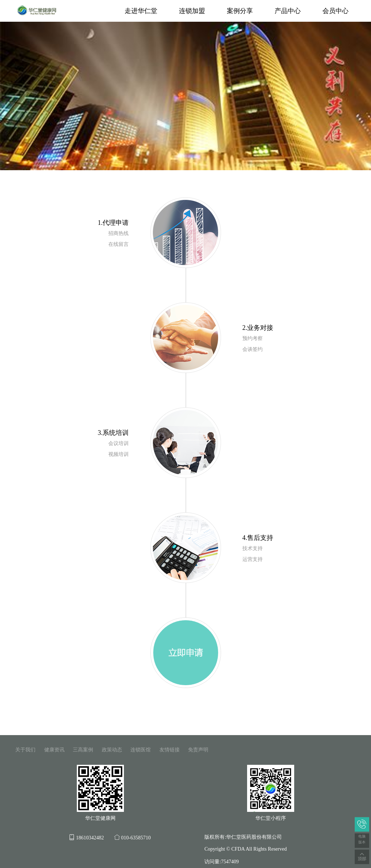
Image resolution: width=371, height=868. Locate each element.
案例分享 (240, 11)
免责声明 (198, 750)
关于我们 (25, 750)
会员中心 (335, 11)
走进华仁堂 (141, 11)
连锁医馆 (141, 750)
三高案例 (83, 750)
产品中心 (288, 11)
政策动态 (112, 750)
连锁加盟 (192, 11)
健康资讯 (54, 750)
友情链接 (170, 750)
